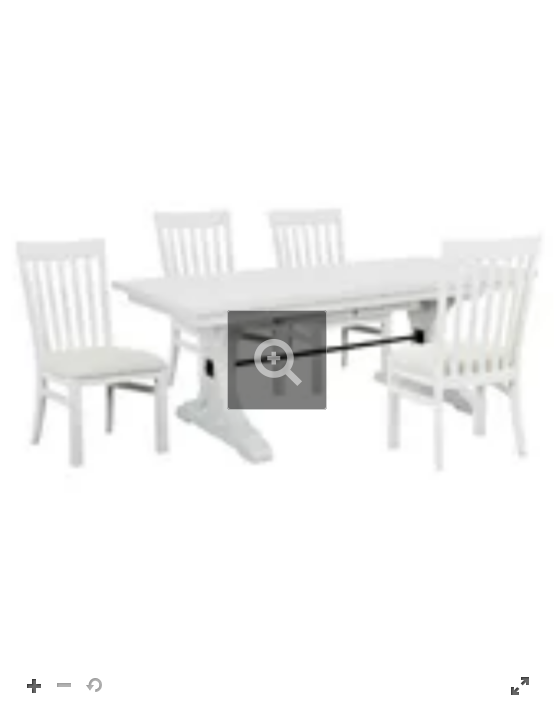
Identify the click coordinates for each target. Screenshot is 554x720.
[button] (277, 360)
